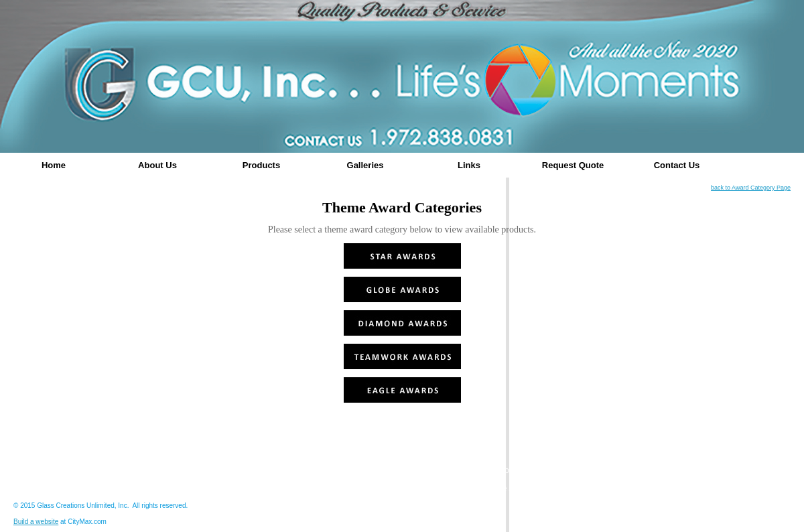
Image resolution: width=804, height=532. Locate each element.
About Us (157, 165)
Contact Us (677, 165)
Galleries (365, 165)
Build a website (36, 522)
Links (469, 165)
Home (54, 165)
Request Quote (573, 165)
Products (261, 165)
